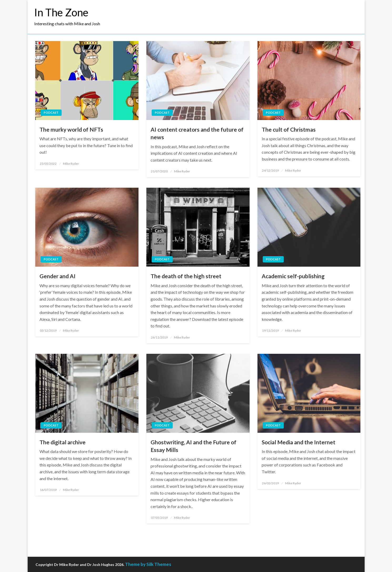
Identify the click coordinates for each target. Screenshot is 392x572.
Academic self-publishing (293, 276)
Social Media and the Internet (299, 442)
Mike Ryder (71, 164)
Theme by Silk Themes (148, 564)
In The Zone (61, 12)
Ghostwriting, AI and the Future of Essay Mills (193, 446)
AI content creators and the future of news (197, 133)
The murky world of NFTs (71, 129)
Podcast (51, 113)
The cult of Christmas (289, 129)
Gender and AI (58, 276)
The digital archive (63, 442)
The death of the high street (186, 276)
